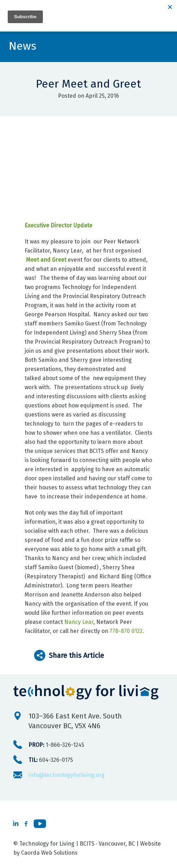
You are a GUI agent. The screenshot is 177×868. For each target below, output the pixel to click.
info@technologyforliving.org (67, 775)
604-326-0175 (51, 760)
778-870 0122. (127, 631)
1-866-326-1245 (56, 745)
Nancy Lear (79, 622)
